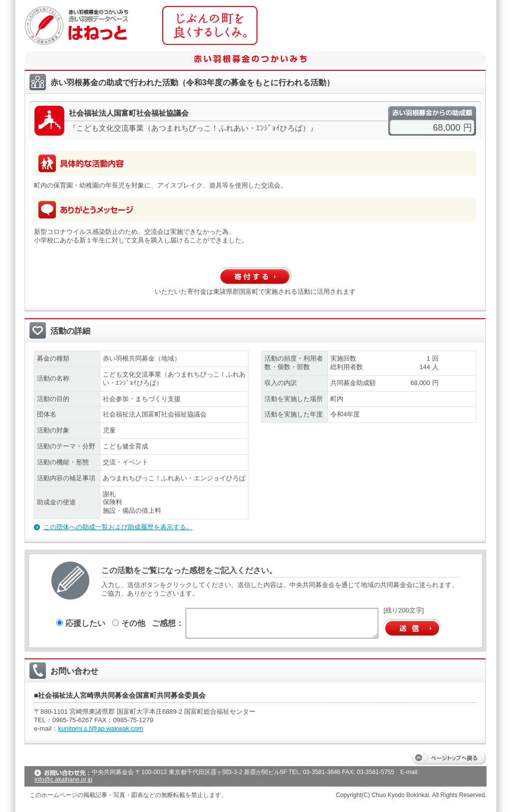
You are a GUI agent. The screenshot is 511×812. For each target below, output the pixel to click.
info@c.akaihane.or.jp (63, 780)
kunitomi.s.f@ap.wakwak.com (101, 728)
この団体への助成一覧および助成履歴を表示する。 (118, 527)
